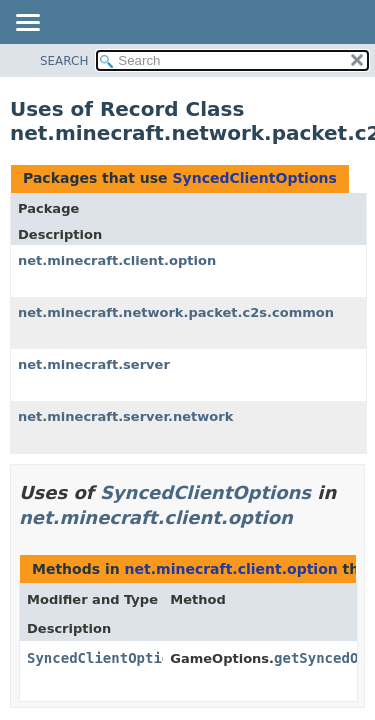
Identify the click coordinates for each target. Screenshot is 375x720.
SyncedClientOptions (254, 178)
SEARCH (64, 61)
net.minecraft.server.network (125, 416)
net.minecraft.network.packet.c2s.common (176, 312)
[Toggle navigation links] (27, 24)
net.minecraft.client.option (117, 260)
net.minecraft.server (94, 364)
